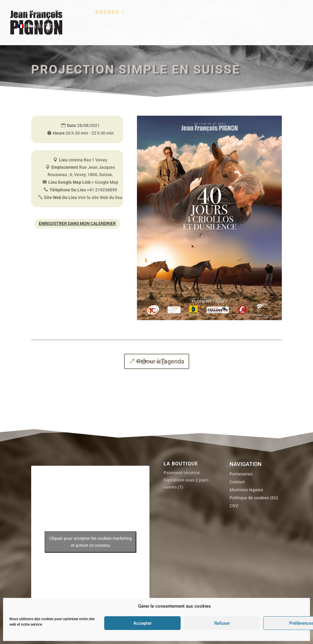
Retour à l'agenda (161, 361)
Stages (75, 13)
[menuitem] (37, 32)
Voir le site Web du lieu (100, 197)
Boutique (224, 13)
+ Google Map (105, 182)
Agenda (107, 13)
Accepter (142, 623)
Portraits (151, 13)
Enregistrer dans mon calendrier (77, 223)
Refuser (222, 623)
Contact (268, 13)
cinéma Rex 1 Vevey (88, 160)
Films (186, 13)
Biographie (37, 13)
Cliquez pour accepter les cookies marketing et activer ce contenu (90, 566)
